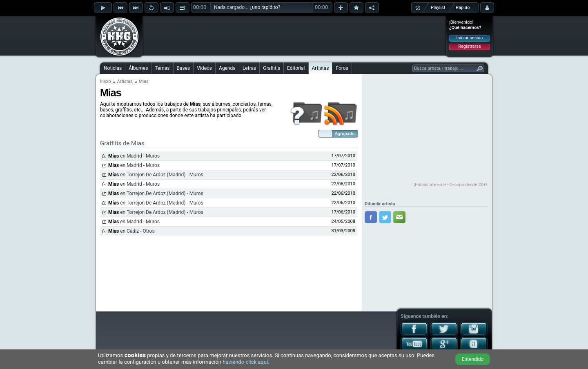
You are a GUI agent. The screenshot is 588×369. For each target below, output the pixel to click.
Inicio (105, 81)
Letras (249, 68)
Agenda (227, 68)
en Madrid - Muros (134, 156)
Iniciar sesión (470, 38)
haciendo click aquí (245, 362)
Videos (204, 68)
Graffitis (272, 68)
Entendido (473, 359)
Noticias (113, 68)
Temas (162, 68)
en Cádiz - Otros (131, 231)
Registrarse (469, 46)
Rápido (463, 8)
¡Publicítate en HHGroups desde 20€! (450, 185)
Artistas (321, 68)
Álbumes (138, 68)
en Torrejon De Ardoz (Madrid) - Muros (156, 175)
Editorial (296, 68)
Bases (184, 68)
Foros (342, 68)
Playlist (438, 8)
